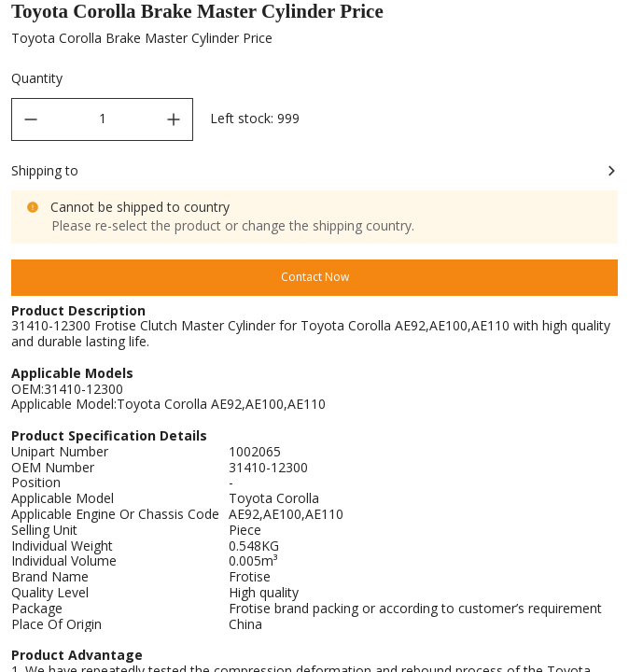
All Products (109, 15)
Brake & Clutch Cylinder (371, 15)
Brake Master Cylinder (525, 15)
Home (28, 15)
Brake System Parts (225, 15)
